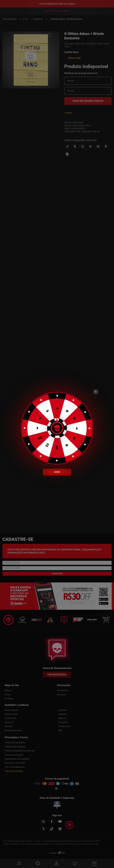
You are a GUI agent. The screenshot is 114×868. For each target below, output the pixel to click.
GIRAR (57, 472)
